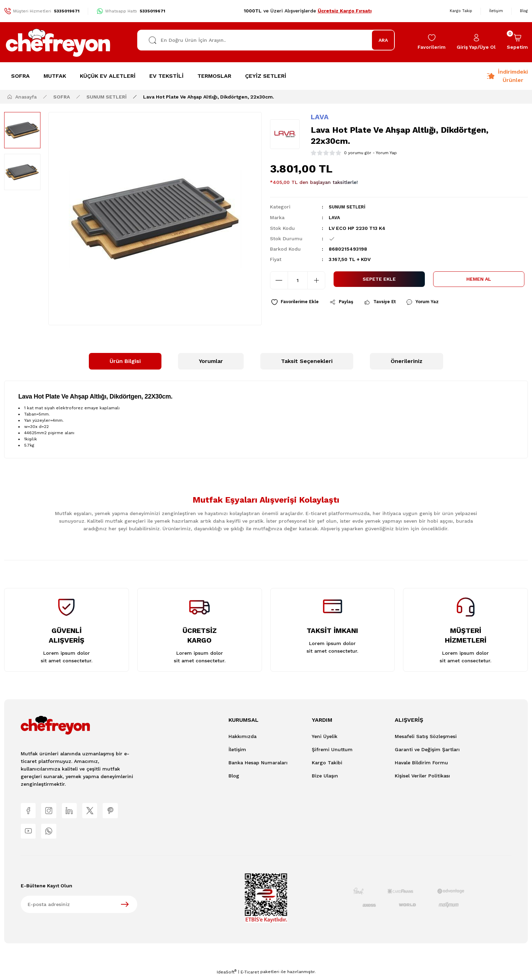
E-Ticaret (250, 975)
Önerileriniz (407, 361)
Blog (234, 776)
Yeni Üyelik (325, 736)
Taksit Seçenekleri (307, 361)
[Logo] (58, 42)
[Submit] (125, 908)
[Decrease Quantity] (279, 280)
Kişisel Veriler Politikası (422, 776)
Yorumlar (211, 361)
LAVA (320, 117)
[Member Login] (476, 42)
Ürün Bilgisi (125, 361)
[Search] (266, 40)
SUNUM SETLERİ (349, 207)
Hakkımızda (242, 736)
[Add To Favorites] (298, 302)
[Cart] (517, 42)
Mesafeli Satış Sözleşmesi (426, 736)
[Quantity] (298, 280)
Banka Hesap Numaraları (258, 763)
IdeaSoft (227, 975)
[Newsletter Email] (79, 908)
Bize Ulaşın (325, 776)
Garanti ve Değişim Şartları (427, 749)
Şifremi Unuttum (332, 749)
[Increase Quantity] (316, 280)
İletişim (237, 749)
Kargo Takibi (327, 763)
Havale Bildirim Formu (421, 763)
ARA (383, 40)
